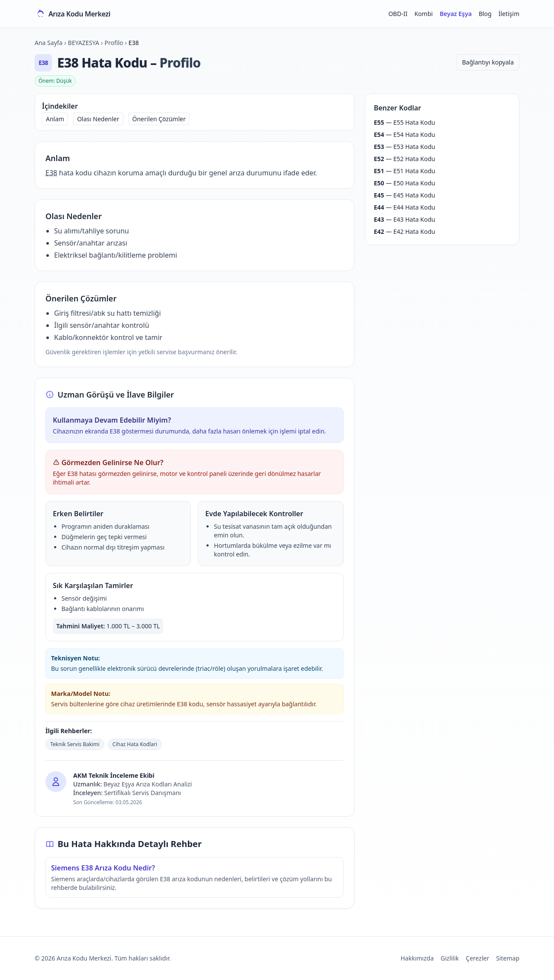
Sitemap (508, 958)
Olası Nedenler (98, 119)
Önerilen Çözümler (159, 119)
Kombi (423, 14)
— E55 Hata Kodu (405, 122)
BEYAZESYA (84, 43)
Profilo (114, 43)
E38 (51, 173)
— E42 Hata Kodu (405, 231)
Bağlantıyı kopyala (488, 62)
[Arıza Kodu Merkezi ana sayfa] (72, 14)
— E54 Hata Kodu (405, 134)
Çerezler (477, 958)
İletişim (509, 14)
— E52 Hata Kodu (405, 159)
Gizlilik (450, 958)
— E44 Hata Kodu (405, 207)
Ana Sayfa (48, 43)
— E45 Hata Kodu (405, 195)
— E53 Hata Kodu (405, 147)
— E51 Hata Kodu (405, 171)
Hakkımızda (417, 958)
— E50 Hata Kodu (405, 183)
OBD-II (398, 14)
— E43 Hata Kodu (405, 219)
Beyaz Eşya (456, 14)
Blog (485, 14)
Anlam (55, 119)
